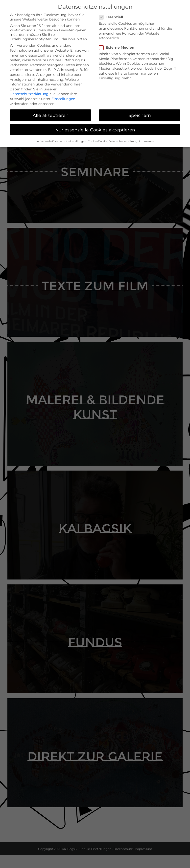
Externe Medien (119, 46)
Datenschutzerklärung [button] (123, 140)
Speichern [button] (140, 114)
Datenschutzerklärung (29, 92)
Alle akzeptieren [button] (51, 114)
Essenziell (113, 16)
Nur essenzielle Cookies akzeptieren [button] (95, 128)
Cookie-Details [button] (97, 140)
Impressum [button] (146, 140)
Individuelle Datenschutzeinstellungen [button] (61, 140)
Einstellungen (63, 97)
